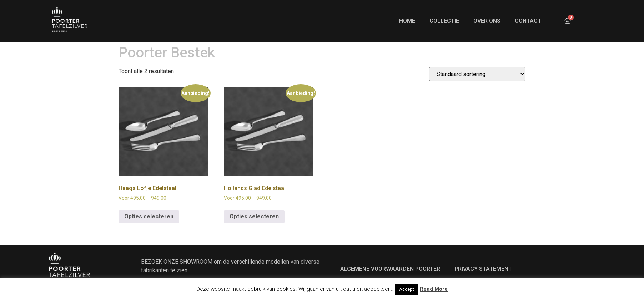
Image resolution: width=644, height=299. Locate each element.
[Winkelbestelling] (477, 85)
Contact (528, 21)
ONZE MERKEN (155, 46)
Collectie (444, 21)
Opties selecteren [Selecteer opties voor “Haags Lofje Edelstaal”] (149, 227)
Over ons (487, 21)
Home (407, 21)
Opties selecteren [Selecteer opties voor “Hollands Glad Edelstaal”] (254, 227)
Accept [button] (407, 289)
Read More (434, 289)
